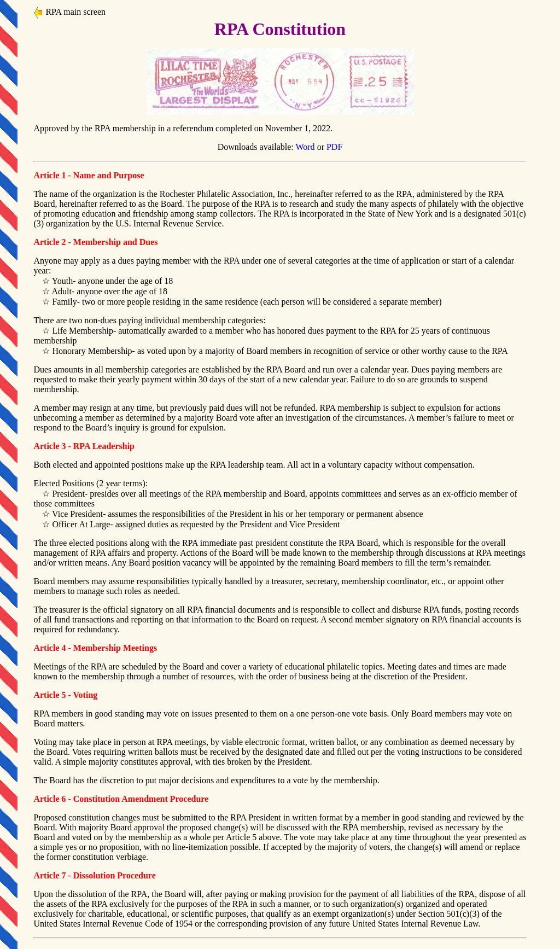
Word (305, 147)
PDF (334, 147)
